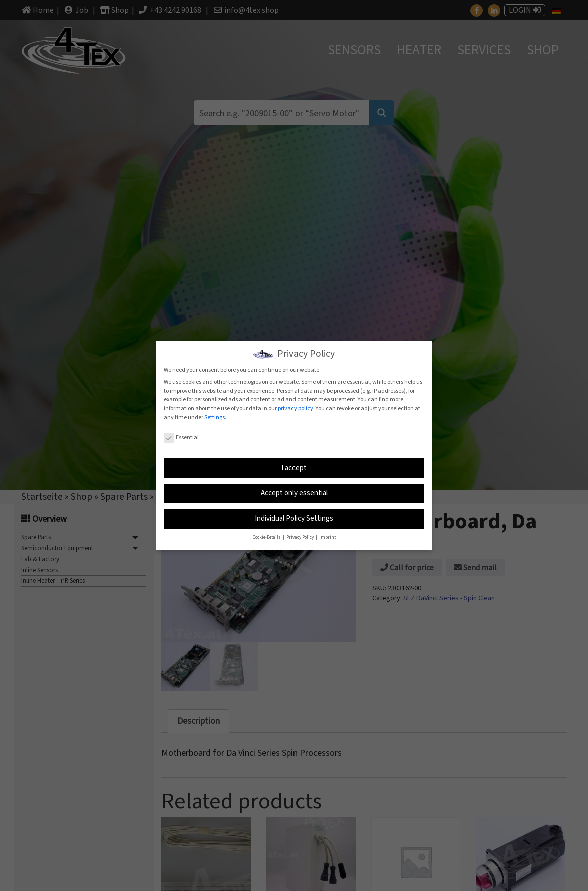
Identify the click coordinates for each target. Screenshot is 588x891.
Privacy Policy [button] (301, 537)
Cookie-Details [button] (267, 537)
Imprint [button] (327, 537)
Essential (181, 437)
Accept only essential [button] (294, 493)
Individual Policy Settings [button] (294, 518)
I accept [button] (294, 468)
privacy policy (296, 408)
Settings (215, 417)
